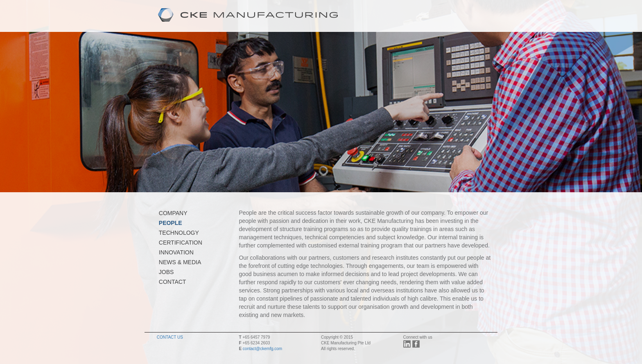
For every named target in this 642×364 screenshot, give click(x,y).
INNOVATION (176, 252)
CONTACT (173, 282)
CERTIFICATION (181, 243)
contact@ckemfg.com (262, 349)
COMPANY (173, 213)
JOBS (166, 272)
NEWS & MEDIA (180, 262)
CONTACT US (170, 337)
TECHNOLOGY (179, 233)
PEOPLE (171, 223)
